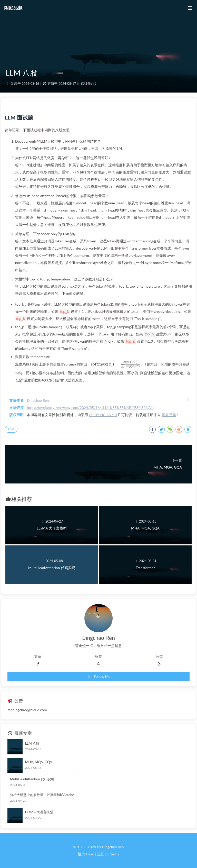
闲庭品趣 (169, 415)
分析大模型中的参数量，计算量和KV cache (42, 795)
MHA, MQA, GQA (39, 762)
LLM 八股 (32, 743)
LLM (11, 429)
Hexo (90, 854)
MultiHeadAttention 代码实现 (32, 779)
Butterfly (112, 854)
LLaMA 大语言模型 (39, 812)
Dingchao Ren (38, 400)
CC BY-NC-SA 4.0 (103, 415)
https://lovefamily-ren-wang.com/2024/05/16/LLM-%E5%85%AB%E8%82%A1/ (91, 408)
